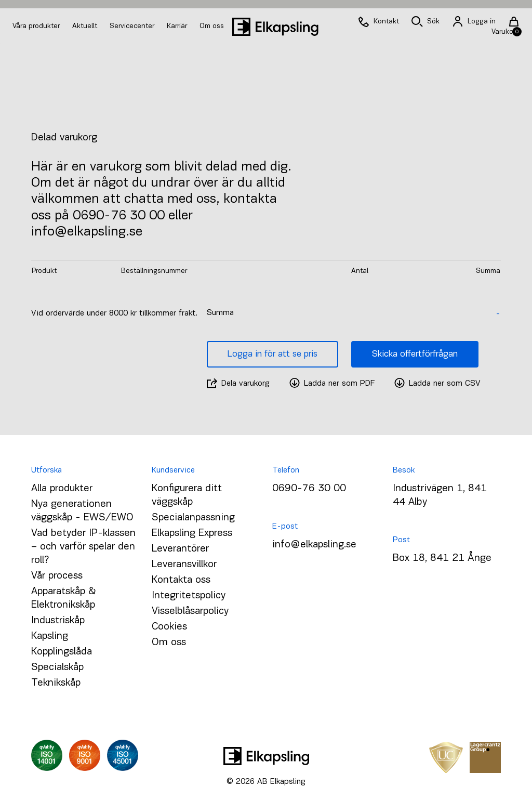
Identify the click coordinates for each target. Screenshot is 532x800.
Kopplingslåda (62, 652)
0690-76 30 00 (309, 489)
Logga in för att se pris (272, 354)
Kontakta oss (181, 580)
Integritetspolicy (189, 596)
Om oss (212, 26)
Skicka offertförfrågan (415, 354)
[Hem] (275, 27)
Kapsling (50, 636)
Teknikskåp (56, 683)
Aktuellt (86, 26)
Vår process (57, 576)
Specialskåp (57, 667)
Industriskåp (58, 621)
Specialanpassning (193, 518)
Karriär (178, 26)
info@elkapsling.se (314, 545)
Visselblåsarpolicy (190, 611)
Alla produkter (62, 489)
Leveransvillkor (184, 565)
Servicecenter (133, 26)
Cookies (169, 627)
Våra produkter (36, 26)
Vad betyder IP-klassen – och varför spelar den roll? (83, 547)
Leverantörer (180, 549)
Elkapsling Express (192, 533)
